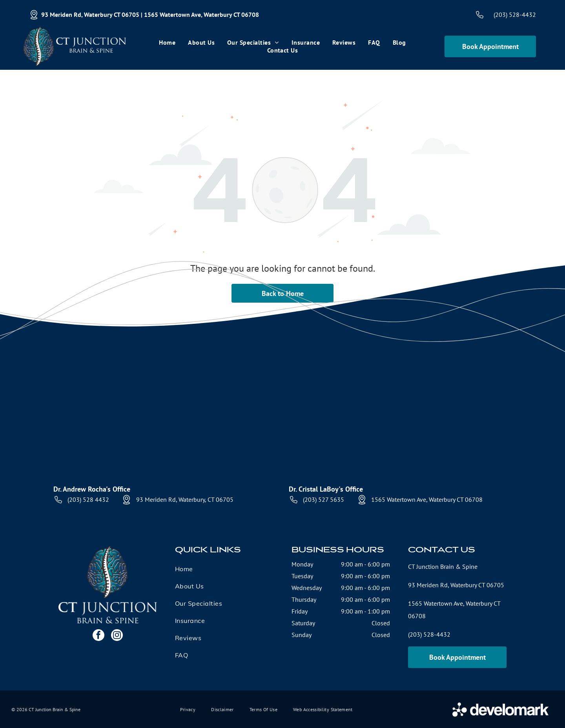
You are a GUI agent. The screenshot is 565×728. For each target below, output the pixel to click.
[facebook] (98, 636)
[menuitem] (167, 42)
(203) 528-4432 (515, 15)
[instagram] (117, 636)
